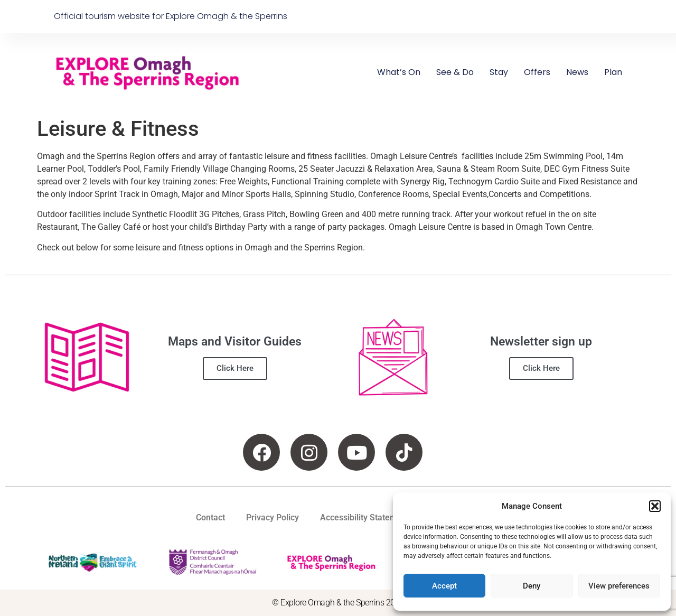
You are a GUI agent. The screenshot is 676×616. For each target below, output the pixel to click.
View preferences (619, 586)
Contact (210, 517)
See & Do (455, 72)
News (577, 72)
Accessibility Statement (365, 517)
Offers (537, 72)
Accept (444, 586)
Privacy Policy (273, 517)
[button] (655, 506)
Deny (532, 586)
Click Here (235, 368)
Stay (499, 72)
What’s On (399, 72)
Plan (613, 72)
